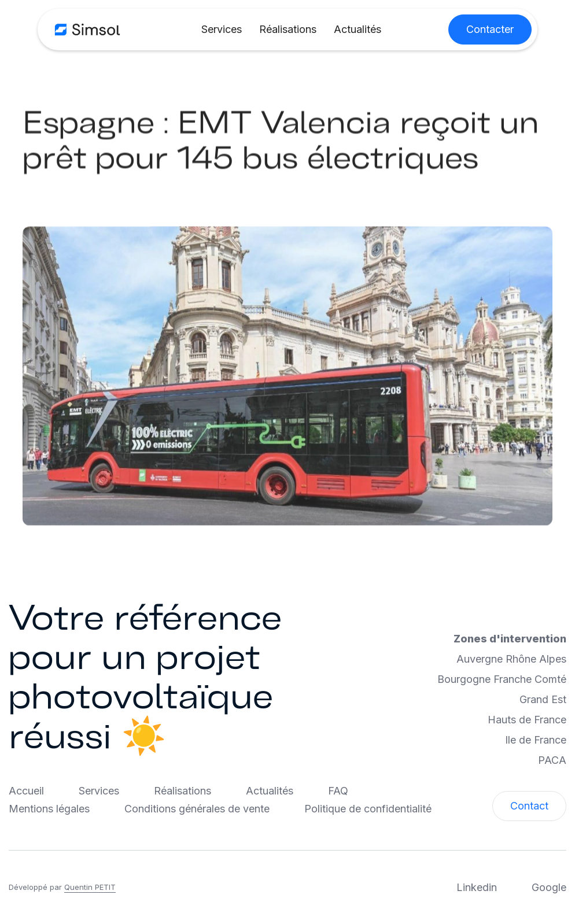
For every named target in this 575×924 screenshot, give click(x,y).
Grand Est (543, 699)
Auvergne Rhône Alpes (511, 659)
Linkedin (477, 887)
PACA (552, 760)
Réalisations (288, 29)
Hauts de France (527, 720)
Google (549, 887)
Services (222, 29)
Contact (529, 806)
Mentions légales (49, 809)
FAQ (338, 791)
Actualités (357, 29)
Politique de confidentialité (368, 809)
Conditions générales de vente (197, 809)
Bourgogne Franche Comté (502, 679)
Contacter (490, 29)
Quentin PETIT (90, 887)
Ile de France (536, 740)
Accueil (26, 791)
